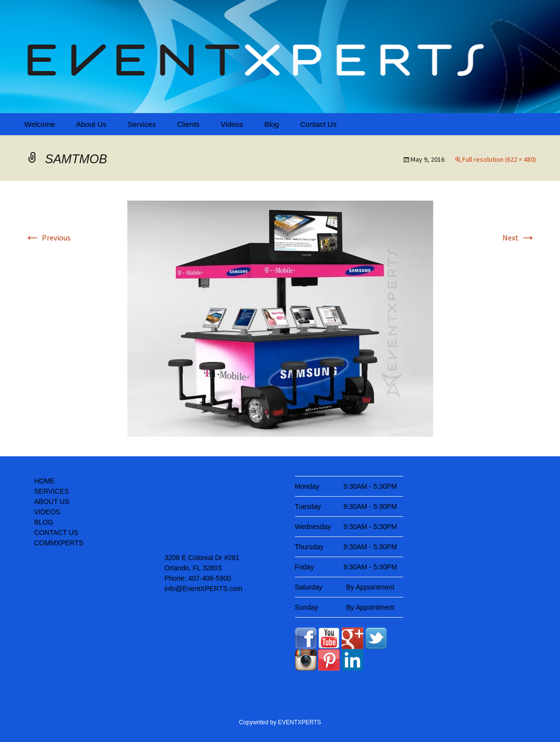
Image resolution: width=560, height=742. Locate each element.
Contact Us (318, 124)
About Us (91, 124)
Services (142, 124)
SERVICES (52, 491)
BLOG (44, 522)
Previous (48, 237)
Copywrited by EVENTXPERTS (280, 722)
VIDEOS (47, 512)
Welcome (40, 124)
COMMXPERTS (59, 543)
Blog (271, 124)
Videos (232, 124)
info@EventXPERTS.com (204, 589)
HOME (45, 481)
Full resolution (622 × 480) (499, 159)
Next (519, 237)
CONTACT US (57, 533)
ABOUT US (52, 502)
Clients (188, 124)
